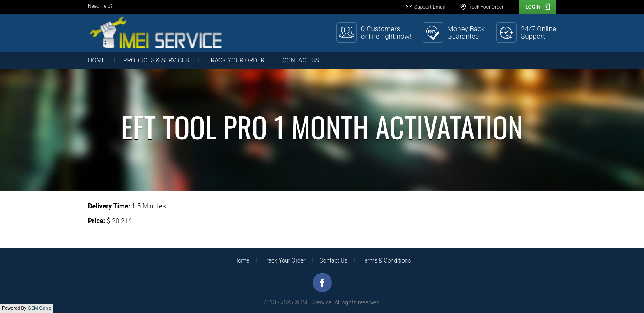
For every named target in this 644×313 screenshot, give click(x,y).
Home (97, 60)
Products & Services (156, 60)
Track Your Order (236, 60)
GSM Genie (39, 308)
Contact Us (301, 60)
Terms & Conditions (386, 260)
